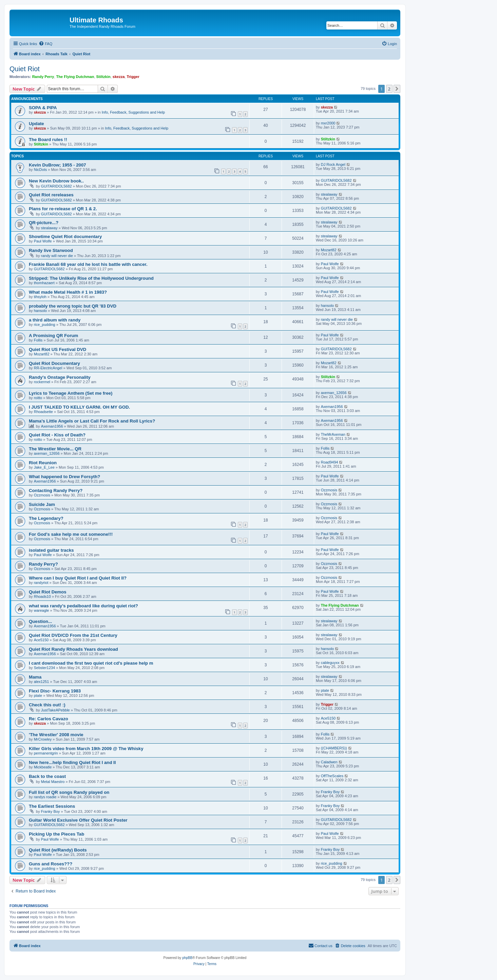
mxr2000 (328, 123)
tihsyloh (40, 297)
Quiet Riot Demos (48, 592)
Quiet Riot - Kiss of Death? (57, 435)
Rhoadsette (43, 412)
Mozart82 (329, 250)
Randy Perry (43, 77)
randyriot (41, 583)
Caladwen (329, 762)
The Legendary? (46, 518)
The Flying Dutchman (75, 77)
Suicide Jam (42, 504)
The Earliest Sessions (52, 806)
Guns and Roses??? (51, 864)
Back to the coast (47, 776)
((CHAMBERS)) (334, 748)
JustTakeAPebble (55, 710)
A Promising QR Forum (53, 336)
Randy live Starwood (51, 250)
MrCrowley (43, 739)
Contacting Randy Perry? (56, 491)
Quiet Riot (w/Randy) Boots (58, 850)
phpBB (187, 958)
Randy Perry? (43, 564)
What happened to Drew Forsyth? (64, 477)
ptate (38, 695)
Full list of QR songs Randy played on (69, 792)
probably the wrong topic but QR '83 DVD (73, 306)
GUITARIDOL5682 (56, 186)
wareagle (42, 610)
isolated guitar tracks (51, 550)
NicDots (41, 170)
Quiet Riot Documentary (54, 363)
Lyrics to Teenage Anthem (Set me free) (71, 393)
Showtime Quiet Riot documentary (65, 237)
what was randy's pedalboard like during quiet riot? (83, 606)
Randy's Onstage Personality (60, 377)
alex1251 (42, 682)
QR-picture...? (44, 223)
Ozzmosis (42, 495)
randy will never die (57, 256)
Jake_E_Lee (44, 467)
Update (36, 124)
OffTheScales (332, 776)
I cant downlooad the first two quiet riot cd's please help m (91, 663)
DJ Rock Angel (333, 164)
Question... (40, 621)
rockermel (42, 382)
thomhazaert (44, 283)
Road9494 (330, 462)
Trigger (133, 77)
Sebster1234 (44, 668)
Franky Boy (330, 792)
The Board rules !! (48, 140)
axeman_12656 (334, 393)
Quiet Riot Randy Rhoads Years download (73, 649)
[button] (397, 89)
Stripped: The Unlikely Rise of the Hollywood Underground (91, 278)
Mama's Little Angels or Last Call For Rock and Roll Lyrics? (92, 421)
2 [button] (389, 89)
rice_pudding (45, 325)
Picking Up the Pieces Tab (56, 834)
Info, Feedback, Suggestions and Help (133, 112)
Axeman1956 (332, 407)
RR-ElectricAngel (48, 368)
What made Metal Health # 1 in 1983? (68, 292)
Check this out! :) (47, 705)
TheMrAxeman (333, 434)
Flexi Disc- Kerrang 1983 (55, 691)
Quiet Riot (25, 69)
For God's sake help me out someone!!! (71, 534)
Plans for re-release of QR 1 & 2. (63, 209)
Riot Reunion (43, 463)
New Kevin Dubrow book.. (56, 181)
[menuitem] (45, 44)
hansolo (41, 311)
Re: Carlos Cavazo (49, 719)
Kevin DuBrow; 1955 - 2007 (58, 165)
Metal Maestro (53, 782)
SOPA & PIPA (43, 108)
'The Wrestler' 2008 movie (56, 735)
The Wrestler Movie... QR (55, 449)
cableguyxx (330, 663)
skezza (119, 77)
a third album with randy (55, 320)
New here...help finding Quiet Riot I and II (72, 762)
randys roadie (45, 797)
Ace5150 (41, 640)
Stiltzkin (103, 77)
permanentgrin (46, 753)
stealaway (329, 194)
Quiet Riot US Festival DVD (58, 349)
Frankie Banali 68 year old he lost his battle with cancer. (88, 264)
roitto (38, 398)
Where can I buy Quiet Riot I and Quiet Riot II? (78, 578)
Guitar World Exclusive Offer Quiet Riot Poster (78, 820)
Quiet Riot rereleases (51, 195)
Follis (38, 340)
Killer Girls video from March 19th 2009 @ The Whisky (86, 749)
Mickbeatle (43, 767)
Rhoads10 (42, 596)
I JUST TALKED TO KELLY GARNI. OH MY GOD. (79, 407)
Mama (35, 677)
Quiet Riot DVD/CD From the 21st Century (73, 635)
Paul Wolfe (43, 241)
